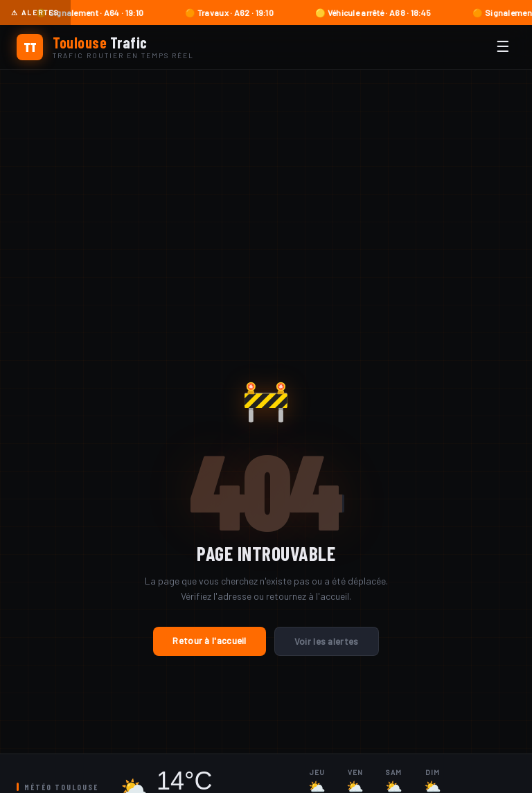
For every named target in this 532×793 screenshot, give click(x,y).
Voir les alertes (327, 641)
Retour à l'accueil (209, 641)
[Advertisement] (266, 174)
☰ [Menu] (503, 47)
